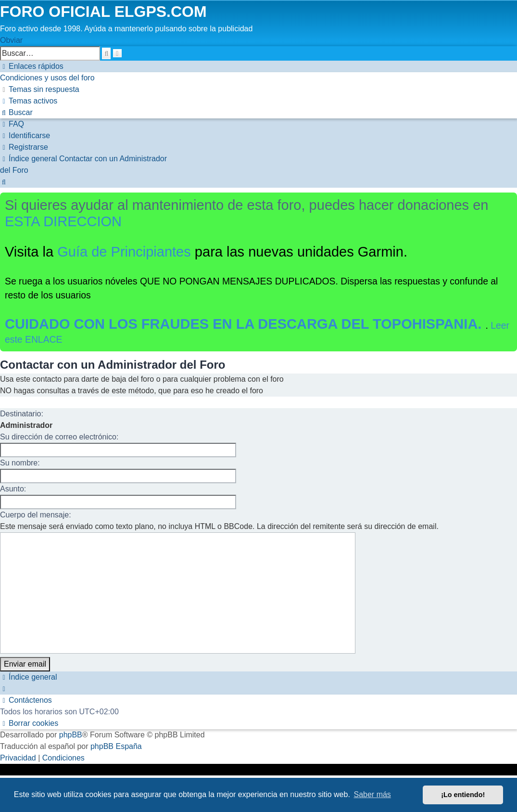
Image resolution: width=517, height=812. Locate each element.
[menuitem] (47, 78)
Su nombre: (20, 463)
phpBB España (116, 746)
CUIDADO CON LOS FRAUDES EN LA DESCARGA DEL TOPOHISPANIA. (245, 324)
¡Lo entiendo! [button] (463, 795)
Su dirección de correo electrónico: (59, 437)
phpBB (71, 735)
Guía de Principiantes (124, 252)
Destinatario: (22, 414)
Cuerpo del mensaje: (36, 515)
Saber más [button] (372, 794)
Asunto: (13, 489)
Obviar (11, 40)
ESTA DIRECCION (63, 221)
